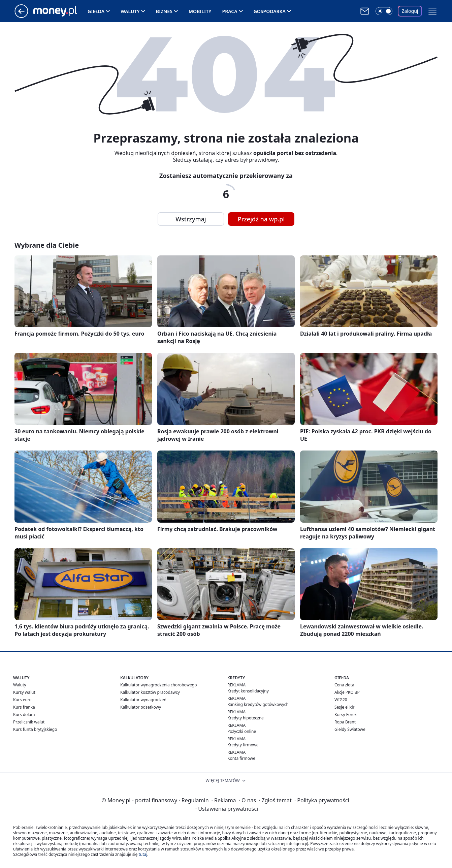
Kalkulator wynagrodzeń (143, 700)
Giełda (96, 11)
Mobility (200, 11)
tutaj (143, 854)
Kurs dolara (24, 715)
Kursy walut (24, 692)
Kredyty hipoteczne (246, 718)
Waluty (130, 11)
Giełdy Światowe (350, 729)
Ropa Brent (345, 722)
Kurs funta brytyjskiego (35, 729)
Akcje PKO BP (347, 692)
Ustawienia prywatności (227, 809)
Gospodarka (270, 11)
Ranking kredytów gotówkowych (258, 704)
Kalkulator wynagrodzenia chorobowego (158, 685)
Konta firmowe (241, 758)
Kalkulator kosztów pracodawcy (150, 692)
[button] (432, 11)
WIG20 (341, 700)
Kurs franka (24, 707)
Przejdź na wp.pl (261, 219)
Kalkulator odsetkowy (141, 707)
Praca (230, 11)
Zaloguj (410, 11)
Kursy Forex (346, 715)
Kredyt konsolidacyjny (248, 691)
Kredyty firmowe (243, 745)
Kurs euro (22, 700)
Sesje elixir (344, 707)
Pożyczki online (242, 731)
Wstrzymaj (191, 219)
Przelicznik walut (29, 722)
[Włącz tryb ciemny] (384, 11)
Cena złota (344, 685)
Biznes (164, 11)
